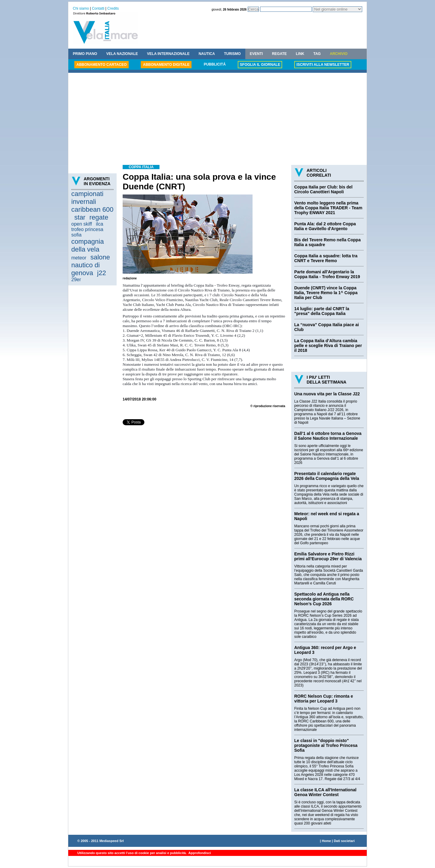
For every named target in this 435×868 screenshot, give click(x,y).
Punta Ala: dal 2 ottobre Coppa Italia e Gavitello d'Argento (325, 226)
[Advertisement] (217, 120)
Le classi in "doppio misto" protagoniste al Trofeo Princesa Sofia (326, 745)
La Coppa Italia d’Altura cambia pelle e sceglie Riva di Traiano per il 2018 (328, 346)
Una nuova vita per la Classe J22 (327, 394)
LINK (300, 54)
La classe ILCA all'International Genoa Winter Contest (325, 792)
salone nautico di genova (91, 265)
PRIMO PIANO (85, 54)
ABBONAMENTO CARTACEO (101, 65)
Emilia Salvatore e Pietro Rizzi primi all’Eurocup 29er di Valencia (328, 556)
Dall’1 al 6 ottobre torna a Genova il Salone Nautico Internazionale (328, 436)
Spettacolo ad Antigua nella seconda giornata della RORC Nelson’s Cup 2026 (324, 599)
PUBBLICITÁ (215, 64)
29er (76, 280)
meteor (79, 258)
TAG (317, 54)
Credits (113, 8)
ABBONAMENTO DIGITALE (166, 65)
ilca (100, 224)
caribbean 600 (92, 209)
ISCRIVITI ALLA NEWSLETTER (323, 65)
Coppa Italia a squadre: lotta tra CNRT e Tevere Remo (326, 258)
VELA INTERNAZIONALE (168, 54)
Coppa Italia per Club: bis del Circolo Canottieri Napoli (323, 189)
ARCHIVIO (339, 54)
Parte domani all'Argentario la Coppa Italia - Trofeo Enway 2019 (327, 274)
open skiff (82, 224)
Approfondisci (199, 853)
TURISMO (232, 54)
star (80, 217)
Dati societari (344, 841)
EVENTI (256, 54)
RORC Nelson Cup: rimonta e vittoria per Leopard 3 (324, 699)
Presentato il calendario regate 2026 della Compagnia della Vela (327, 476)
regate (99, 217)
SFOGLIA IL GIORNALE (260, 65)
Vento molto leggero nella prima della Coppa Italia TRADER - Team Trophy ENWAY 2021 (328, 208)
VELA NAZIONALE (122, 54)
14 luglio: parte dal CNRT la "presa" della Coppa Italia (322, 311)
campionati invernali (87, 198)
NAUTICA (207, 54)
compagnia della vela (88, 245)
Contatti (98, 8)
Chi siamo (81, 8)
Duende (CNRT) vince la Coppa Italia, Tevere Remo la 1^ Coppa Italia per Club (326, 293)
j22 (102, 273)
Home (326, 841)
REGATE (279, 54)
